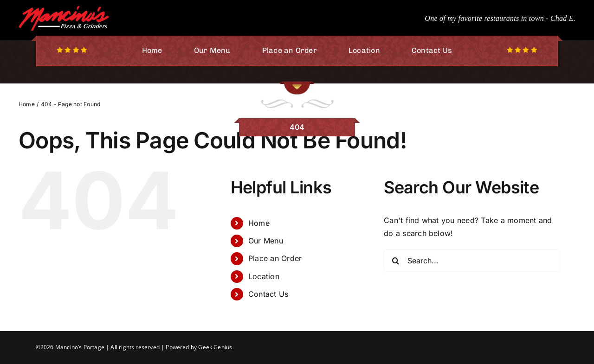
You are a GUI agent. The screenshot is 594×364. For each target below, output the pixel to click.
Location (264, 276)
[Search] (395, 261)
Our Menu (266, 241)
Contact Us (268, 294)
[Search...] (472, 261)
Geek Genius (215, 347)
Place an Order (275, 258)
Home (259, 223)
